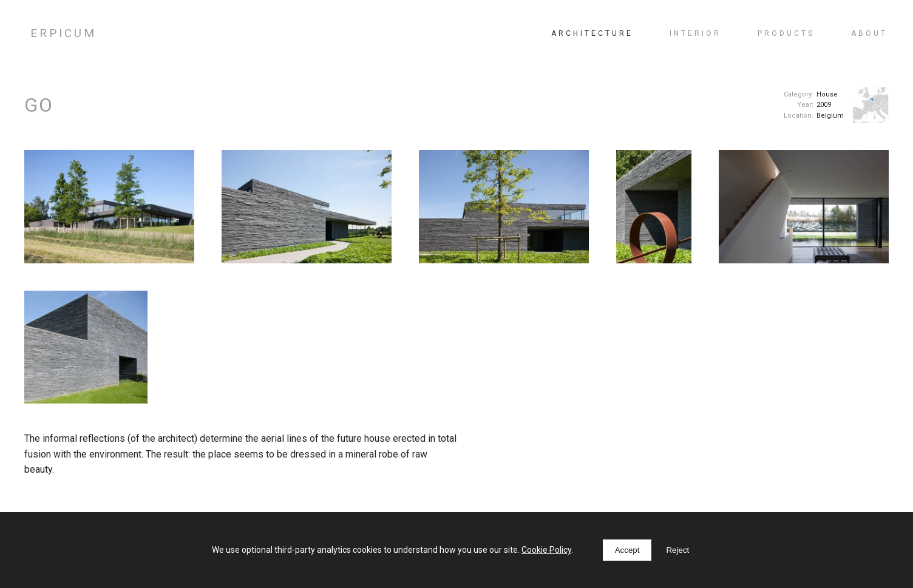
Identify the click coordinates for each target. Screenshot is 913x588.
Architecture (592, 33)
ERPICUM (63, 33)
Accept (627, 550)
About (869, 33)
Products (786, 33)
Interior (695, 33)
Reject (677, 550)
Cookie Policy (546, 550)
